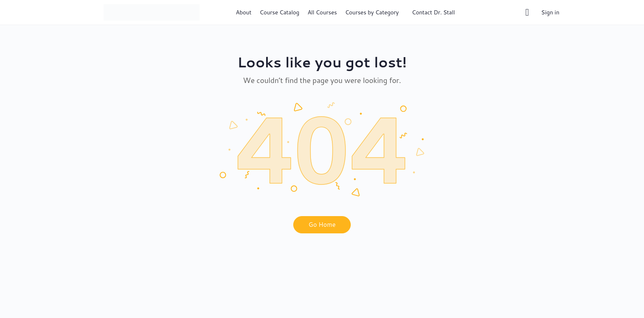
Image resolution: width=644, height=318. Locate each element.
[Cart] (528, 12)
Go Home (322, 225)
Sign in (550, 12)
